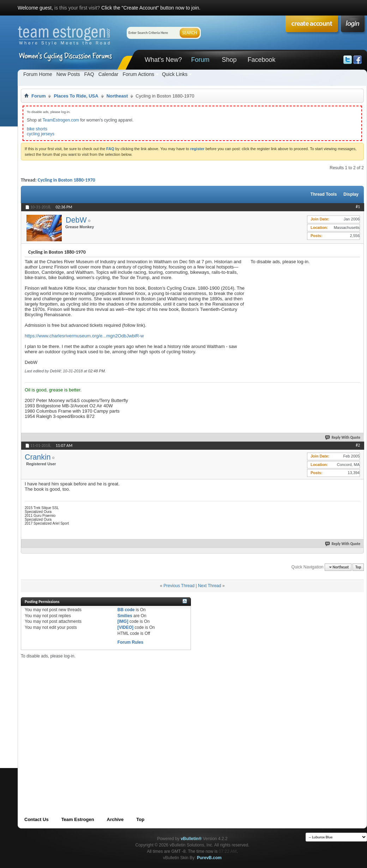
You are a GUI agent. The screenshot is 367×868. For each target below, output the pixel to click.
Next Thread (210, 586)
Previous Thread (179, 586)
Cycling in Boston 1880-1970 (67, 180)
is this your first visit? (77, 8)
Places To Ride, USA (76, 96)
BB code (126, 610)
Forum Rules (130, 642)
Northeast (117, 96)
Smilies (125, 616)
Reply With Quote (343, 438)
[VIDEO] (125, 627)
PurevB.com (209, 858)
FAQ (89, 74)
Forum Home (38, 74)
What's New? (163, 60)
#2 (358, 445)
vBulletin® (191, 839)
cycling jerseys (41, 134)
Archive (115, 819)
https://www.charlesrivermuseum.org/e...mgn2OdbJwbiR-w (84, 336)
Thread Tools (324, 194)
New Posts (68, 74)
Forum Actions (138, 74)
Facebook (261, 60)
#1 (358, 207)
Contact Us (37, 819)
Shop (229, 60)
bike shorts (37, 129)
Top (358, 567)
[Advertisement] (303, 308)
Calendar (109, 74)
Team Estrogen (78, 819)
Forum (200, 60)
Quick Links (175, 74)
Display (351, 194)
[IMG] (123, 621)
